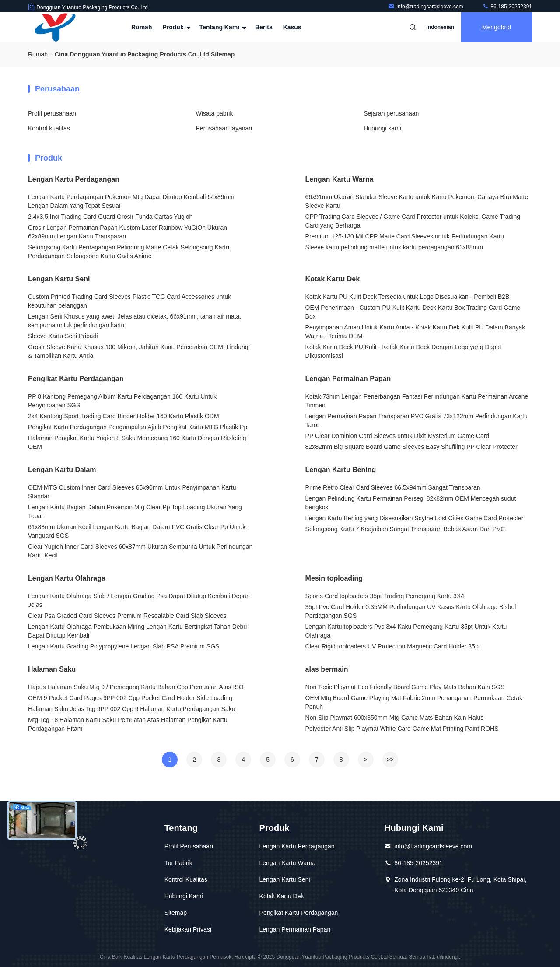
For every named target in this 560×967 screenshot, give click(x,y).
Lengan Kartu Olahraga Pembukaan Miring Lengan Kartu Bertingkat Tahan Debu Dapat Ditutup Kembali (137, 631)
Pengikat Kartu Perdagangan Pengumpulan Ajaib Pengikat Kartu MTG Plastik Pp (138, 427)
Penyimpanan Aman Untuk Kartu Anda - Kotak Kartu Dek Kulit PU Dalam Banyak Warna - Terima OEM (415, 332)
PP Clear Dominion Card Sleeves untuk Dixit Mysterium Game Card (397, 436)
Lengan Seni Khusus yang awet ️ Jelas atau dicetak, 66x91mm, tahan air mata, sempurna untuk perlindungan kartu (135, 321)
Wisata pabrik (215, 113)
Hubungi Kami (184, 896)
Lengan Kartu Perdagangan (74, 179)
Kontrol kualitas (49, 128)
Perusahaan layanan (224, 128)
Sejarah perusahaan (391, 113)
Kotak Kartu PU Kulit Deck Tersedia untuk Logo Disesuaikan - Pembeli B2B (408, 297)
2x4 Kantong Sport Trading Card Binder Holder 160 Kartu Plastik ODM (124, 416)
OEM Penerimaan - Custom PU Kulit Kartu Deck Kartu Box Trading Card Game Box (413, 312)
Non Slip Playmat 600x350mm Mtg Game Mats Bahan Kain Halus (395, 718)
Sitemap (176, 913)
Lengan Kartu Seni (59, 279)
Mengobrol (497, 27)
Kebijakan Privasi (188, 929)
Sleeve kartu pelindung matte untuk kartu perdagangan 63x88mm (394, 247)
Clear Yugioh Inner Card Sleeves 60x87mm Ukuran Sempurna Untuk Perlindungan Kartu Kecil (140, 551)
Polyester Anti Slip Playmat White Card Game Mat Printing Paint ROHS (402, 729)
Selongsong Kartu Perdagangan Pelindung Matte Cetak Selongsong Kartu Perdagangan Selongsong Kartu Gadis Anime (129, 252)
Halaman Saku (52, 669)
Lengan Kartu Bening (341, 470)
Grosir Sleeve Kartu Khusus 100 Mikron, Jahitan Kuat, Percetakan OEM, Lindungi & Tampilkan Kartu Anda (139, 351)
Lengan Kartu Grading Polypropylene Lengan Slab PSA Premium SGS (124, 646)
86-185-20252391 (507, 7)
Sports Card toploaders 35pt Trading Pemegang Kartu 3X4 (385, 596)
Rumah (142, 27)
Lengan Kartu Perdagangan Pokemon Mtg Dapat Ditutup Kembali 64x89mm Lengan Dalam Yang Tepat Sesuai (131, 201)
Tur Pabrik (178, 863)
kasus (292, 27)
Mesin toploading (334, 578)
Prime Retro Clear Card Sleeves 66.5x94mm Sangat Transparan (393, 487)
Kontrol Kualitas (186, 879)
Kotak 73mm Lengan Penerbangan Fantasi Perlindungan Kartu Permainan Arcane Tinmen (417, 401)
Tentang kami (222, 27)
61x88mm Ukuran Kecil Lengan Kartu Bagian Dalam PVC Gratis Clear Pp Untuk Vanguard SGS (137, 531)
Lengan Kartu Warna (339, 179)
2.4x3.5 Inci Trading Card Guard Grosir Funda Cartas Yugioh (110, 217)
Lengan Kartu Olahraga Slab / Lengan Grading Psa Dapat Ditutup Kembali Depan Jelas (139, 600)
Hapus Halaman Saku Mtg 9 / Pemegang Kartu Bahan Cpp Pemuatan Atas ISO (136, 687)
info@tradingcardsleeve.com (426, 7)
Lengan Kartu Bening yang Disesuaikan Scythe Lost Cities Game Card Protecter (415, 518)
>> (390, 760)
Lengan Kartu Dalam (62, 470)
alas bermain (327, 669)
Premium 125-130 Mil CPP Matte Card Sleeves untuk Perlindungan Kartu (405, 236)
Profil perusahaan (52, 113)
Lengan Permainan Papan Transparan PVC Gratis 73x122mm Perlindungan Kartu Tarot (416, 420)
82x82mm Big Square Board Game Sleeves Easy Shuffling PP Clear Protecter (411, 447)
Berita (264, 27)
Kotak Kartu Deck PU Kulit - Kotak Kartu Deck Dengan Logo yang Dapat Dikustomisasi (403, 351)
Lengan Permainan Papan (348, 379)
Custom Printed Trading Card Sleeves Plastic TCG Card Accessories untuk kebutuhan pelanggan (129, 301)
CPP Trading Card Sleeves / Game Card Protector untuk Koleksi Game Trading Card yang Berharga (413, 221)
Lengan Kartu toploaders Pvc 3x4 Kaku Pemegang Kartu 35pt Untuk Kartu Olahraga (406, 631)
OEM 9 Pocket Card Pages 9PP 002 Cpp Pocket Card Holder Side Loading (130, 698)
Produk (175, 27)
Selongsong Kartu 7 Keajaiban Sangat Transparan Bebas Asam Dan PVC (405, 529)
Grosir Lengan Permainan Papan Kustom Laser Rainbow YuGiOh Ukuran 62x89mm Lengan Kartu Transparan (128, 232)
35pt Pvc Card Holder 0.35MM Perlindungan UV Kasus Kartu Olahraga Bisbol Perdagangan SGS (411, 611)
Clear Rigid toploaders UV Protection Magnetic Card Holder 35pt (393, 646)
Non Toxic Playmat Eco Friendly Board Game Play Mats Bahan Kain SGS (405, 687)
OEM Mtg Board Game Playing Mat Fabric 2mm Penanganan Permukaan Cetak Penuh (414, 702)
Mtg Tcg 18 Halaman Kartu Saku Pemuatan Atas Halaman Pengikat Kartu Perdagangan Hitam (128, 724)
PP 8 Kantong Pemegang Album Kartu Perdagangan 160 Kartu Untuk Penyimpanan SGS (122, 401)
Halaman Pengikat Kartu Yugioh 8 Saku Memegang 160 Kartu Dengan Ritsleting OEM (137, 442)
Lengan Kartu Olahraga (67, 578)
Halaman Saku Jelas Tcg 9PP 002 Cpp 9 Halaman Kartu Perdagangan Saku (131, 709)
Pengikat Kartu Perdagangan (76, 379)
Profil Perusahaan (189, 846)
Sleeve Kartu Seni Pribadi (63, 336)
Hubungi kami (382, 128)
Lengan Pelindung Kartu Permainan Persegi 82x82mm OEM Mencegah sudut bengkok (411, 503)
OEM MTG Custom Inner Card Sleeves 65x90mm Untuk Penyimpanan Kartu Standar (132, 492)
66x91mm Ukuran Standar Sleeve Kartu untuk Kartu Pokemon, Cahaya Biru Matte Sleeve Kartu (417, 201)
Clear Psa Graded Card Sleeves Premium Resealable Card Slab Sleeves (127, 616)
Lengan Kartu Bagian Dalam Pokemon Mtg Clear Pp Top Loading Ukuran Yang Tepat (135, 512)
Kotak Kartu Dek (332, 279)
